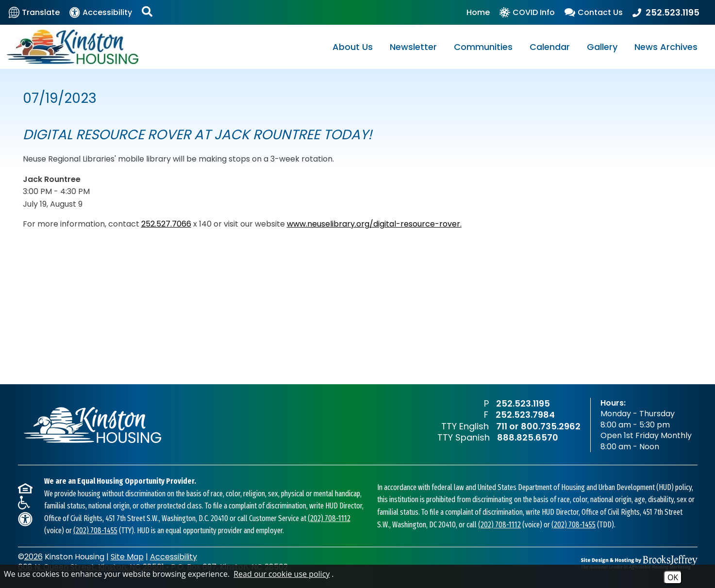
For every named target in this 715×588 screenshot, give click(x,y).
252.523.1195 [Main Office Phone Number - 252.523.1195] (523, 403)
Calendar (550, 47)
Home (478, 12)
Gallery (602, 47)
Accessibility (174, 557)
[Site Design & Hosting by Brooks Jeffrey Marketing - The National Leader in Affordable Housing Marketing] (639, 562)
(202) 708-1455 (95, 531)
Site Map (127, 557)
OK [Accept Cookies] (673, 577)
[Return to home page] (92, 425)
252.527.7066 (166, 224)
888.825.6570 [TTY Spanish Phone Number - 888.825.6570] (528, 437)
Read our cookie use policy (282, 574)
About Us (353, 47)
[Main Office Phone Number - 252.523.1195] (666, 12)
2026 (33, 557)
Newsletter (413, 47)
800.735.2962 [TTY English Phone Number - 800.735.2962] (551, 426)
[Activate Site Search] (148, 13)
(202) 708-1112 (329, 518)
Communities (483, 47)
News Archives (666, 47)
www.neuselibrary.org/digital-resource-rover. (374, 224)
